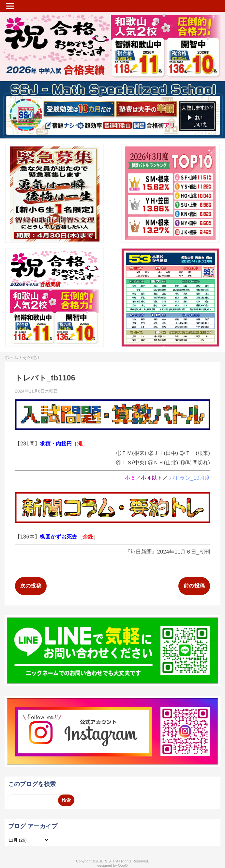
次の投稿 (31, 586)
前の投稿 (194, 586)
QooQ (123, 865)
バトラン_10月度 (190, 478)
